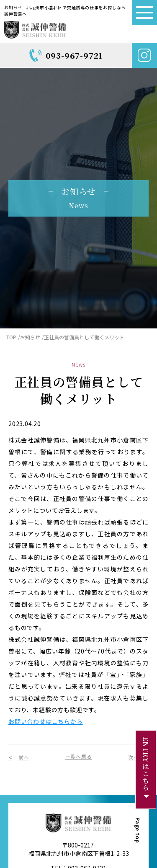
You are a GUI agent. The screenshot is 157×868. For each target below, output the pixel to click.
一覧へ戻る (79, 756)
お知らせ (30, 337)
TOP (11, 337)
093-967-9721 (74, 55)
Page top (143, 830)
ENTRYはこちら (147, 764)
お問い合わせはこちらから (46, 721)
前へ (24, 757)
